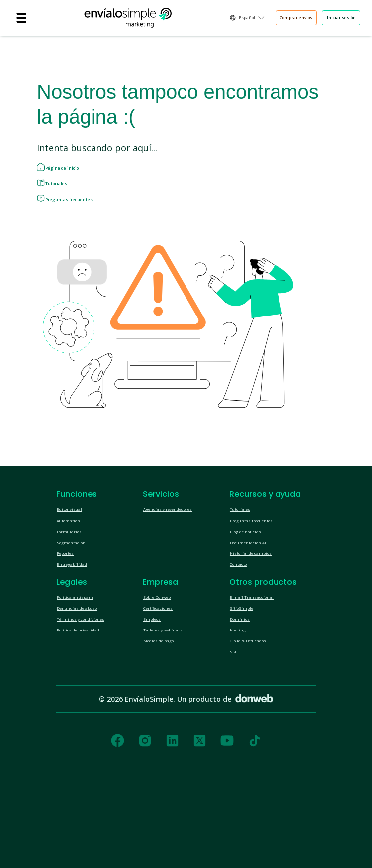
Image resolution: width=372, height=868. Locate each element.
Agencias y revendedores (182, 536)
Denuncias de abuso (89, 669)
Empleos (157, 685)
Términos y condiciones (93, 685)
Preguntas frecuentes (87, 220)
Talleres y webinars (173, 701)
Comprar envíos (259, 19)
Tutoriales (67, 196)
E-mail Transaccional (261, 653)
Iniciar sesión (329, 19)
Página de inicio (76, 172)
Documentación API (259, 584)
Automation (75, 552)
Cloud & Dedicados (259, 717)
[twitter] (200, 824)
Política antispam (83, 653)
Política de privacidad (89, 701)
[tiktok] (255, 824)
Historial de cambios (261, 600)
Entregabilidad (79, 616)
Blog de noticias (254, 568)
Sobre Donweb (166, 653)
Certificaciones (166, 669)
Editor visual (75, 536)
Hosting (242, 701)
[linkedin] (172, 824)
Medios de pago (168, 717)
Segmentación (79, 584)
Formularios (75, 568)
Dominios (244, 685)
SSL (236, 733)
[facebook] (118, 824)
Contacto (244, 616)
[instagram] (145, 824)
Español (190, 19)
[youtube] (227, 824)
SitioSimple (247, 669)
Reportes (71, 600)
